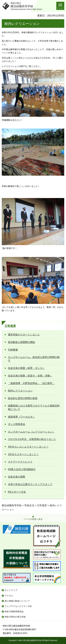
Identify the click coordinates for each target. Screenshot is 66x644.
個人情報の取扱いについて (17, 601)
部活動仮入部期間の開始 (21, 342)
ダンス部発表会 (17, 424)
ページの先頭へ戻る (33, 519)
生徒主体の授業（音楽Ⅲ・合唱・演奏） (30, 376)
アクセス (9, 596)
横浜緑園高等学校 (12, 505)
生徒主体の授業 (17, 477)
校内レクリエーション (20, 391)
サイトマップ (11, 590)
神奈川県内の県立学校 (15, 617)
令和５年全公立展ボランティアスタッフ (30, 484)
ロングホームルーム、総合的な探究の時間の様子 (34, 359)
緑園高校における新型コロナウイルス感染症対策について (34, 407)
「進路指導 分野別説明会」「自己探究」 (31, 383)
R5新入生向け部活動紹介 (22, 469)
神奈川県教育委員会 (14, 612)
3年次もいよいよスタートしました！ (28, 447)
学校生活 (29, 505)
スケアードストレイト (20, 462)
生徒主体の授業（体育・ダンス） (26, 368)
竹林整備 (13, 350)
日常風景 (10, 326)
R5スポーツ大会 (17, 492)
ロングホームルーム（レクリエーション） (31, 432)
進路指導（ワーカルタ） (21, 417)
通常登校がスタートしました (24, 335)
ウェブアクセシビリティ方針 (18, 606)
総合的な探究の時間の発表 (23, 398)
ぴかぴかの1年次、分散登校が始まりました (32, 439)
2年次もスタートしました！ (23, 454)
